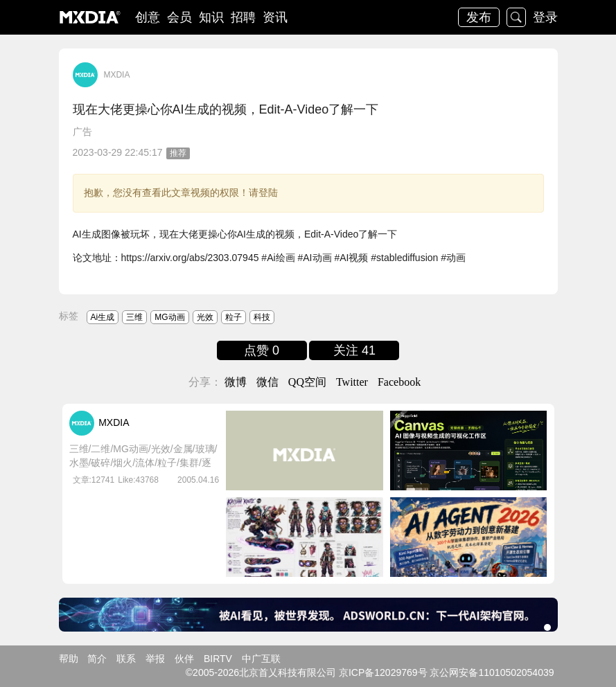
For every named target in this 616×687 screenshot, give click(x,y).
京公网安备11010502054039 (492, 672)
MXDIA (116, 75)
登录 (545, 17)
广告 (82, 132)
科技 (262, 317)
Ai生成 (103, 317)
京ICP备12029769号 (383, 672)
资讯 (275, 17)
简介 (97, 659)
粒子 (234, 317)
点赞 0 (262, 350)
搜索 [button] (516, 17)
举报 (155, 659)
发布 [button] (479, 17)
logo (90, 17)
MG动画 (169, 317)
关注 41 (354, 350)
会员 (179, 17)
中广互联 (261, 659)
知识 (211, 17)
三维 (134, 317)
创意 (148, 17)
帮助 (69, 659)
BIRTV (218, 659)
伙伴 (184, 659)
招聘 (243, 17)
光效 (205, 317)
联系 (126, 659)
